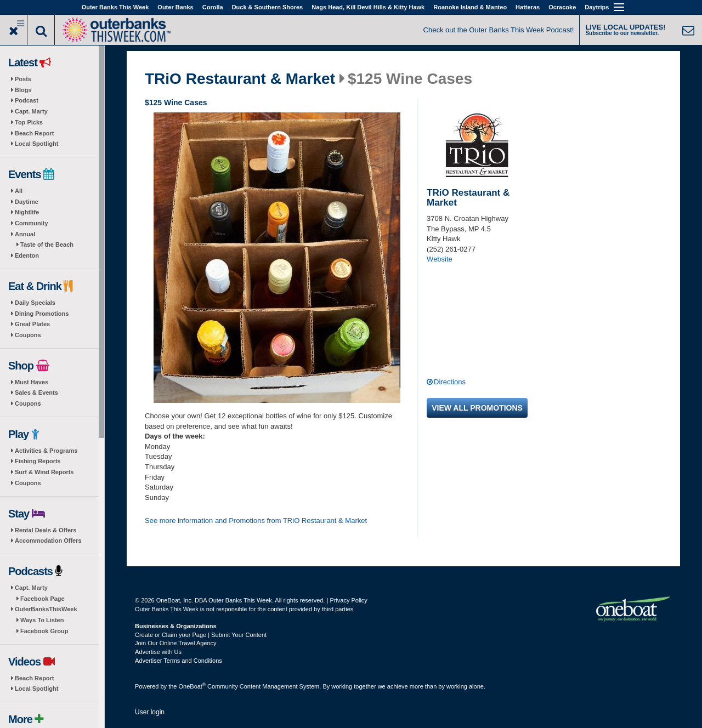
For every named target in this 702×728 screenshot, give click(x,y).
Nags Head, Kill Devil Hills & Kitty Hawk (368, 7)
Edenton (27, 255)
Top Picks (29, 122)
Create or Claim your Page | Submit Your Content (201, 635)
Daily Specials (35, 303)
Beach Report (35, 133)
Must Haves (32, 382)
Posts (23, 79)
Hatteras (528, 7)
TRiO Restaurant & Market (240, 79)
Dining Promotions (42, 314)
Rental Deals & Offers (46, 530)
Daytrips (597, 7)
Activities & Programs (46, 451)
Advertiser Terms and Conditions (179, 661)
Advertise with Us (158, 652)
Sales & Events (36, 393)
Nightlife (27, 212)
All (19, 191)
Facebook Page (43, 599)
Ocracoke (562, 7)
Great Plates (32, 324)
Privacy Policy (348, 600)
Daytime (27, 202)
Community (32, 223)
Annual (25, 234)
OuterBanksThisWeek (46, 609)
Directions (450, 382)
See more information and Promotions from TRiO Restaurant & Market (256, 521)
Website (440, 259)
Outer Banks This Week (115, 7)
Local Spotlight (36, 144)
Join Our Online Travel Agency (176, 643)
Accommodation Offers (48, 541)
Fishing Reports (38, 461)
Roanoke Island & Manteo (470, 7)
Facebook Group (44, 631)
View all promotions (477, 408)
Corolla (213, 7)
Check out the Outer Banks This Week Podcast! (499, 30)
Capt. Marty (31, 111)
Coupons (28, 335)
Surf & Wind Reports (44, 472)
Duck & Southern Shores (268, 7)
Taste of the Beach (47, 244)
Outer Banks (175, 7)
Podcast (27, 100)
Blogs (23, 90)
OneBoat (193, 686)
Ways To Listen (42, 620)
